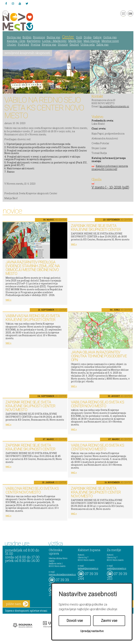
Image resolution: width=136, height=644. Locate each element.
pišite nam (17, 604)
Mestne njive (110, 41)
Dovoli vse (75, 621)
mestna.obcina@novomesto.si (62, 574)
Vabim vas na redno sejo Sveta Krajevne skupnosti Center (33, 318)
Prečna (35, 44)
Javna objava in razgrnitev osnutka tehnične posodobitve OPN (99, 356)
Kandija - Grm (16, 41)
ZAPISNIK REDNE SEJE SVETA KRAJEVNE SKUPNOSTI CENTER (96, 228)
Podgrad (23, 44)
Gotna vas (110, 37)
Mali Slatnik (92, 41)
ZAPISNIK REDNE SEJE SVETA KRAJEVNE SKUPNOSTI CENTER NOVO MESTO (30, 406)
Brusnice (39, 37)
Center (68, 37)
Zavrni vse (109, 621)
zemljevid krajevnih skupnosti (27, 53)
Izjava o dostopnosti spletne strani (26, 611)
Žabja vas (102, 44)
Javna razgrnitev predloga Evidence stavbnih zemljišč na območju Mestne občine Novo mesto (33, 268)
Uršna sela (88, 44)
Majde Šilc (75, 41)
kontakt (123, 13)
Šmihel (74, 44)
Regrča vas (49, 44)
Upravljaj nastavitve (92, 631)
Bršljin (27, 37)
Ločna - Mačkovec (54, 41)
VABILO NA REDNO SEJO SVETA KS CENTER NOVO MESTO (98, 404)
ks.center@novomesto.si (114, 106)
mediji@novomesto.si (117, 568)
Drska (88, 37)
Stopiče (63, 44)
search (5, 13)
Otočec (12, 44)
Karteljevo (34, 41)
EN (130, 14)
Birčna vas (14, 37)
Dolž (79, 37)
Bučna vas (53, 37)
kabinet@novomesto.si (88, 568)
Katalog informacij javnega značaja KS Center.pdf (110, 167)
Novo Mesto (26, 22)
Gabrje (97, 37)
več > (8, 300)
